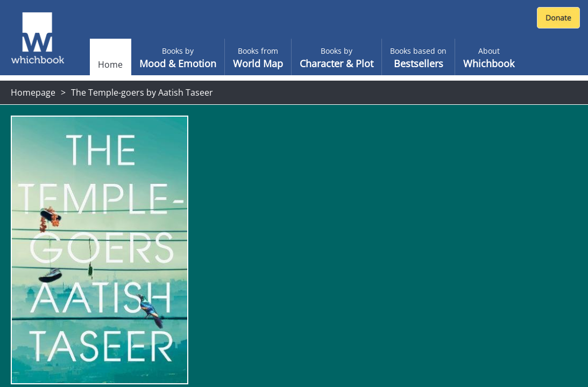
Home (110, 64)
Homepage (33, 92)
